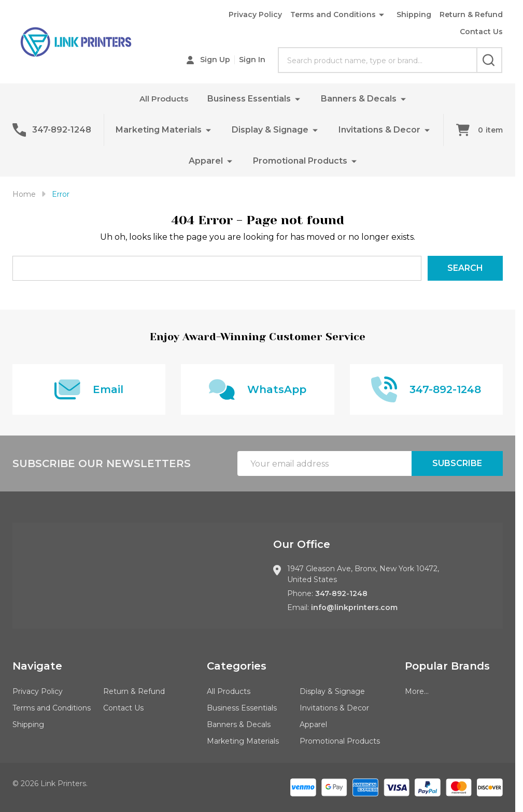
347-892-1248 (341, 593)
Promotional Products (300, 161)
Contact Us (481, 32)
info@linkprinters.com (354, 607)
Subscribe (457, 463)
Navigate (37, 666)
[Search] (489, 60)
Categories (237, 666)
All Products (164, 99)
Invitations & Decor (379, 130)
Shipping (414, 15)
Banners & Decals (360, 99)
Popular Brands (447, 666)
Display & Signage (270, 130)
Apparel (206, 161)
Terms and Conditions (333, 15)
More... (417, 691)
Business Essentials (250, 99)
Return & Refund (471, 15)
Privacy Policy (255, 15)
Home (24, 194)
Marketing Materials (159, 130)
